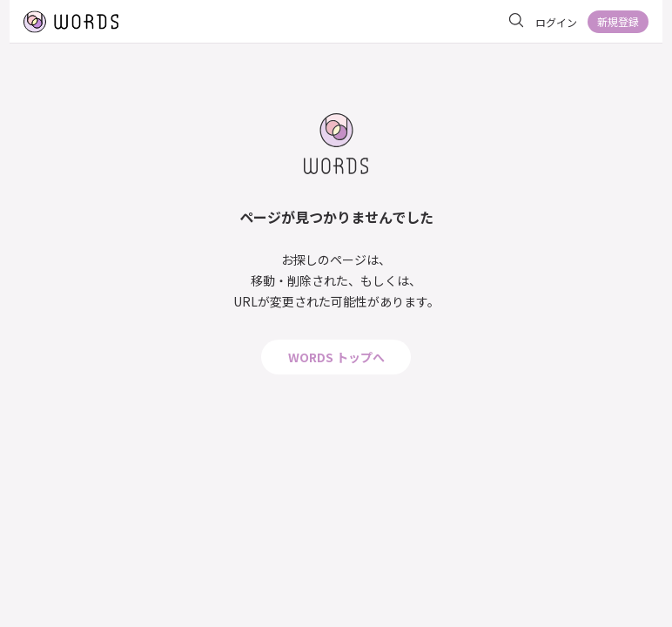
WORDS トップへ (336, 357)
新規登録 (618, 21)
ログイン (556, 22)
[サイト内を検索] (516, 21)
